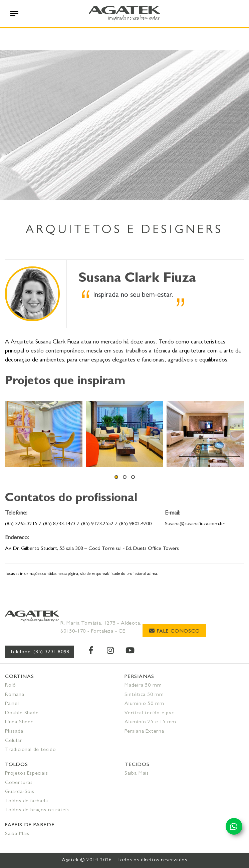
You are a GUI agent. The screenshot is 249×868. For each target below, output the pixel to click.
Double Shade (22, 713)
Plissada (14, 732)
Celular (14, 741)
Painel (12, 704)
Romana (15, 695)
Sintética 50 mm (144, 695)
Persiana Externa (144, 732)
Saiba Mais (137, 774)
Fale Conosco (174, 631)
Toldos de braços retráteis (37, 810)
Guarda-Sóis (20, 792)
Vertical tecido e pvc (149, 713)
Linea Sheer (19, 722)
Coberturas (19, 783)
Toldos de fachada (27, 801)
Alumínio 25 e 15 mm (150, 722)
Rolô (11, 686)
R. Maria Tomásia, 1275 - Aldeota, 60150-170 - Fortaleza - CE (101, 628)
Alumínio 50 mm (144, 704)
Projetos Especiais (26, 774)
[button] (116, 477)
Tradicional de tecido (31, 750)
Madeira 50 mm (143, 686)
